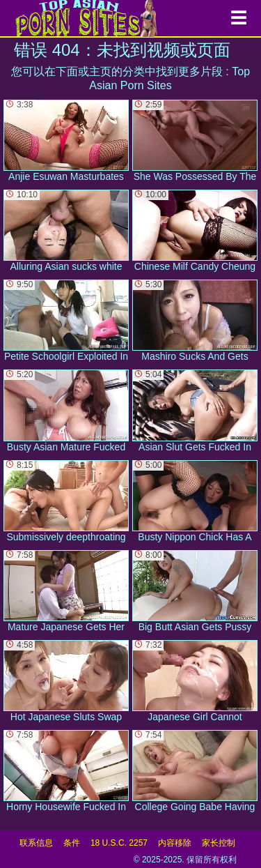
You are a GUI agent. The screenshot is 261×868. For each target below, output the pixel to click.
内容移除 (175, 843)
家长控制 (219, 843)
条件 (72, 843)
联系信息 (36, 843)
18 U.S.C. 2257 (119, 843)
